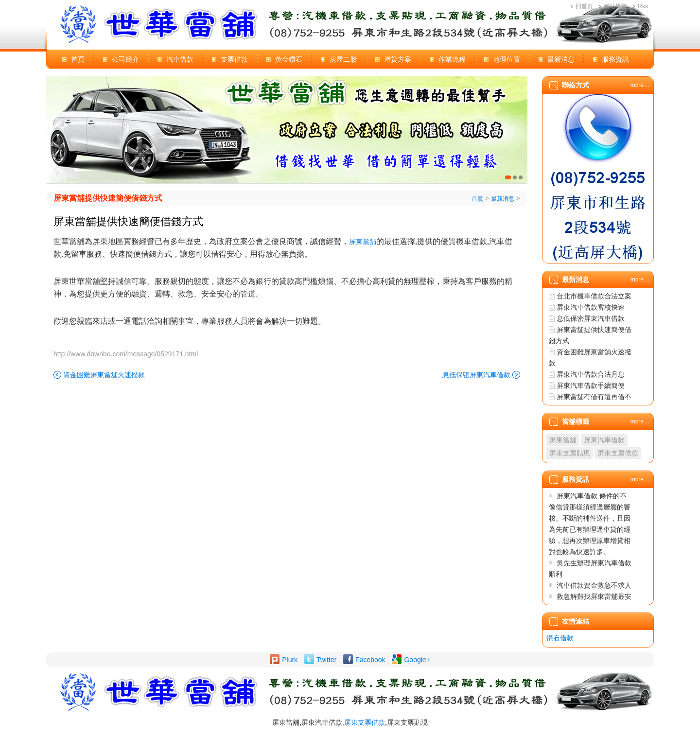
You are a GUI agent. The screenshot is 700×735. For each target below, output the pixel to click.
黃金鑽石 (289, 59)
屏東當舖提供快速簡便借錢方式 (108, 198)
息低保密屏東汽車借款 (476, 375)
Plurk (290, 660)
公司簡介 (125, 59)
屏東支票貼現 (570, 453)
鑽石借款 (560, 638)
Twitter (326, 660)
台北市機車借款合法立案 (594, 296)
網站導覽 (615, 6)
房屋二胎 (343, 59)
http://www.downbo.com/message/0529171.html (126, 354)
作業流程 (452, 59)
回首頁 (584, 6)
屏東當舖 (363, 242)
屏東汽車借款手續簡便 (591, 385)
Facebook (370, 660)
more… (640, 85)
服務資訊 (615, 59)
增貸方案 (398, 59)
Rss (643, 6)
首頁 (78, 59)
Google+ (417, 660)
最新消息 (561, 59)
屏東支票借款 (618, 453)
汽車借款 (180, 59)
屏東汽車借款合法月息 (591, 374)
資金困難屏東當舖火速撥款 (104, 375)
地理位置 (507, 59)
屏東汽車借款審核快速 (591, 307)
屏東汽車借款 (604, 440)
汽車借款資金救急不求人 (594, 585)
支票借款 (234, 59)
